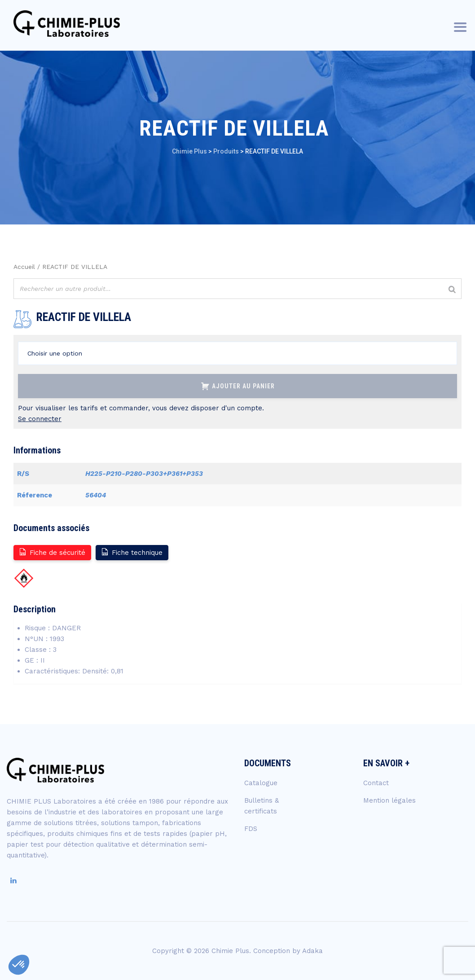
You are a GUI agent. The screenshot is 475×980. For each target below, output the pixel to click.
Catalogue (261, 783)
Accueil (24, 267)
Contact (376, 783)
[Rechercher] (452, 290)
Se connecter (40, 419)
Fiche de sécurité (52, 552)
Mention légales (389, 800)
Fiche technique (132, 552)
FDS (251, 829)
